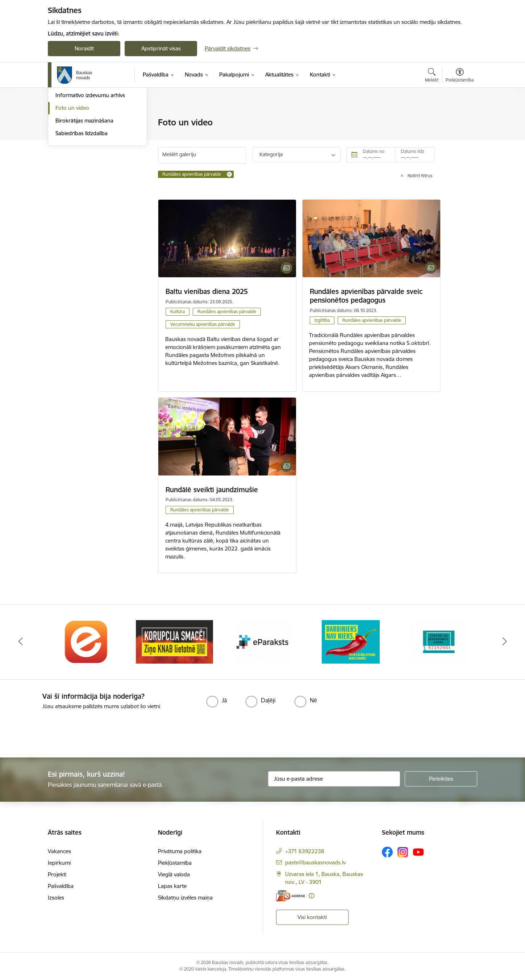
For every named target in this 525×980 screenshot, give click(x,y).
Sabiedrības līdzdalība (82, 211)
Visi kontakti (312, 917)
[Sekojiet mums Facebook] (387, 852)
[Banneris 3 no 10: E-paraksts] (263, 641)
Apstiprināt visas (161, 48)
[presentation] (61, 731)
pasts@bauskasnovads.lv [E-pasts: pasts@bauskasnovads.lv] (315, 862)
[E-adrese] (291, 896)
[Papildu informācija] (311, 896)
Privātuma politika (180, 851)
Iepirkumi (59, 863)
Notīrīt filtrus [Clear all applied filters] (420, 176)
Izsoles (56, 898)
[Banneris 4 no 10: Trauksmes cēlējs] (351, 641)
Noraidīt (84, 48)
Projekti (57, 874)
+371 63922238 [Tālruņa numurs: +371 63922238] (305, 851)
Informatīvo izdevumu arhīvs (90, 173)
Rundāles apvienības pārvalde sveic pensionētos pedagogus (366, 296)
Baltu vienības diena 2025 (207, 291)
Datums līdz (412, 151)
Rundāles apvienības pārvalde (227, 312)
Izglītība (322, 320)
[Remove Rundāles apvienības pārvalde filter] (229, 174)
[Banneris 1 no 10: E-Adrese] (87, 641)
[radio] (217, 700)
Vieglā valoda (174, 874)
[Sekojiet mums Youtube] (418, 852)
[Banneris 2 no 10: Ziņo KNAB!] (174, 641)
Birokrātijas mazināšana (84, 198)
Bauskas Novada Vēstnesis (88, 161)
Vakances (59, 851)
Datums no (374, 151)
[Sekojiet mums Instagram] (403, 852)
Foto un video (72, 186)
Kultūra (178, 312)
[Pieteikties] (441, 779)
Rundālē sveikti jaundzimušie (212, 490)
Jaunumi (66, 148)
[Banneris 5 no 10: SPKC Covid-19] (439, 641)
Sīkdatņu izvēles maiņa (185, 898)
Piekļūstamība (175, 863)
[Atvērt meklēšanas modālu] (432, 76)
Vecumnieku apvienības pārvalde (203, 324)
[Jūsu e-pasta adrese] (334, 779)
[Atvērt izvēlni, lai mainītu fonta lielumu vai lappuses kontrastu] (460, 76)
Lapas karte (172, 886)
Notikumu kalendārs (80, 135)
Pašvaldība (61, 886)
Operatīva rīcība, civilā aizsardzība (96, 123)
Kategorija (271, 154)
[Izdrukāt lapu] (459, 119)
